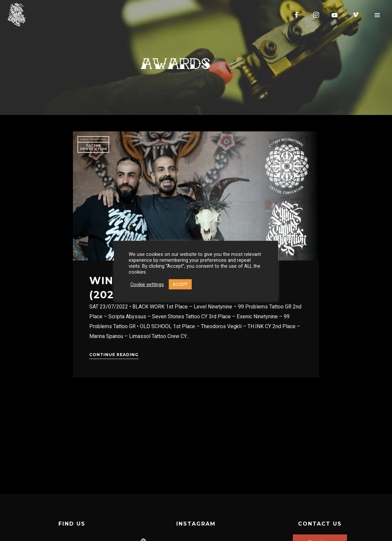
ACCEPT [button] (180, 284)
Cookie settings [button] (147, 284)
